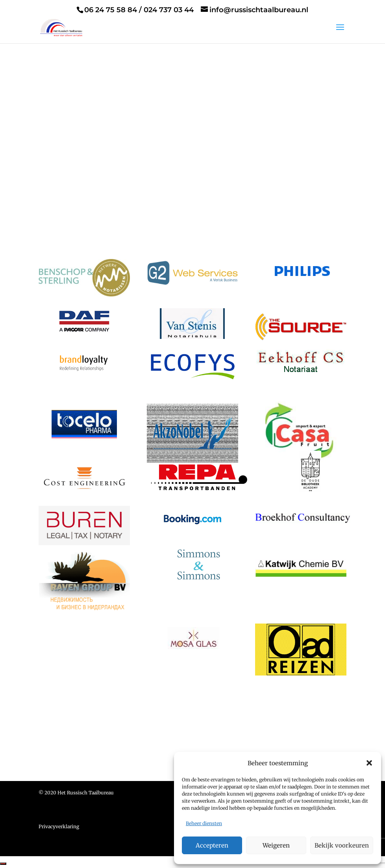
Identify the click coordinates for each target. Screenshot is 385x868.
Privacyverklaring (59, 828)
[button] (369, 763)
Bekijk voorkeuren (342, 845)
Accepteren (212, 845)
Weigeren (276, 845)
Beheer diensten (204, 823)
